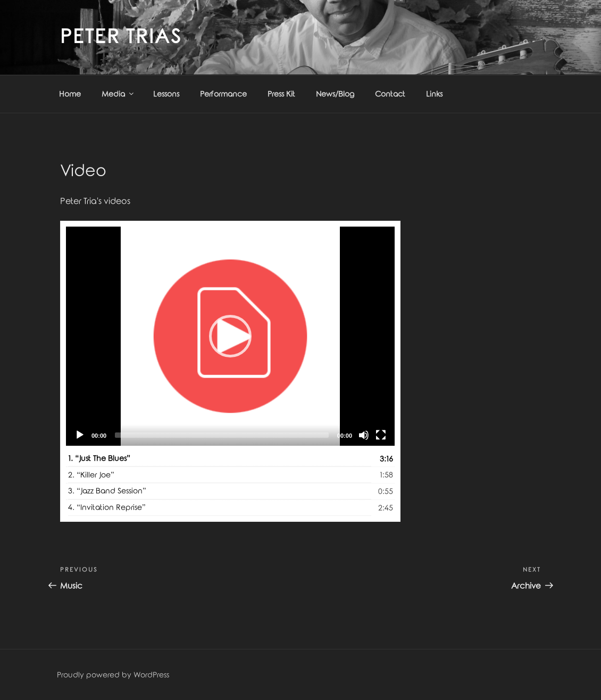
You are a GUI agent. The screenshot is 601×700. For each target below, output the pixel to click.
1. (99, 459)
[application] (230, 336)
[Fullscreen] (381, 435)
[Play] (80, 435)
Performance (223, 94)
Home (70, 94)
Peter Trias (121, 37)
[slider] (222, 435)
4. (107, 508)
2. (91, 475)
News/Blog (335, 94)
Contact (390, 94)
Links (434, 94)
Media (118, 94)
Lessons (166, 94)
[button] (230, 336)
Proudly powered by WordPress (113, 675)
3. (107, 491)
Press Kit (281, 94)
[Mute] (364, 435)
